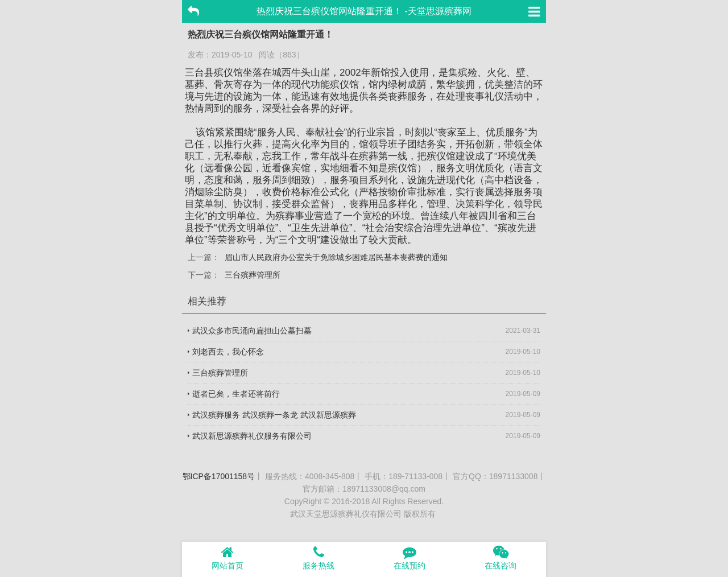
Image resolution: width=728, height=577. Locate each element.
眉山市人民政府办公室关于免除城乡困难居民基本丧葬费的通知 (336, 257)
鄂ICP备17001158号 (219, 476)
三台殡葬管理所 (253, 275)
